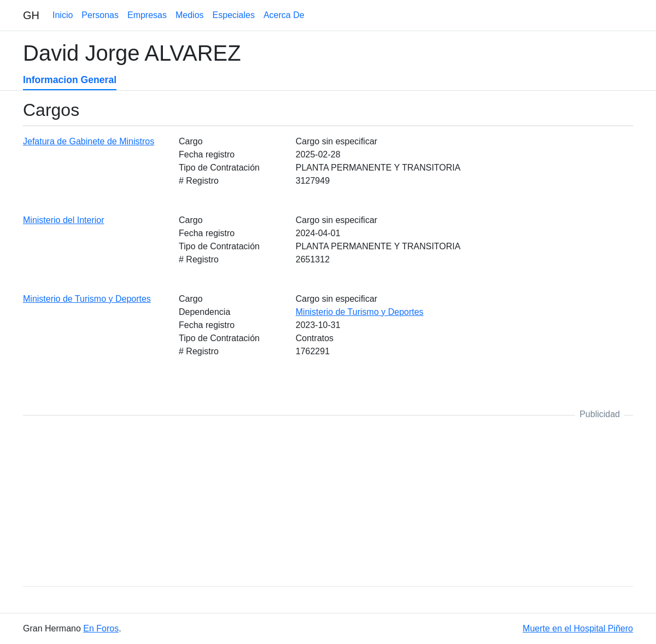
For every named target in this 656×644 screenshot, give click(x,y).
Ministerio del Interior (64, 220)
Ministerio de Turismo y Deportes (87, 299)
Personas (100, 15)
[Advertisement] (328, 501)
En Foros (101, 628)
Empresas (147, 15)
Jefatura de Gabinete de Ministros (89, 141)
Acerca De (284, 15)
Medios (190, 15)
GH (31, 15)
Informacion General (70, 80)
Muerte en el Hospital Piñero (578, 628)
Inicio (63, 15)
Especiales (234, 15)
